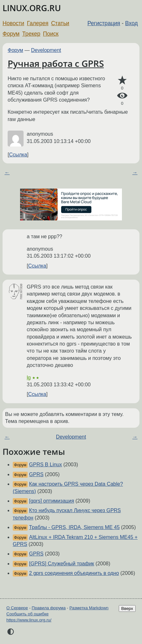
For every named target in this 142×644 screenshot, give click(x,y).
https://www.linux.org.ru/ (29, 620)
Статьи (60, 23)
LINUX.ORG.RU (32, 8)
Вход (131, 23)
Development (46, 50)
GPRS (36, 474)
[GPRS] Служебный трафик (61, 564)
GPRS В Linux (45, 465)
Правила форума (49, 608)
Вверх (127, 608)
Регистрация (104, 23)
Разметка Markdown (89, 608)
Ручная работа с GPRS (56, 63)
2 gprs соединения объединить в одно (74, 573)
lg (29, 378)
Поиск (51, 34)
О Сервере (17, 608)
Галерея (38, 23)
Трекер (31, 34)
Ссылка (18, 155)
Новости (13, 23)
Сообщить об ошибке (28, 614)
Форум (11, 34)
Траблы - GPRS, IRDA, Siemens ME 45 (74, 527)
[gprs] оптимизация (51, 501)
